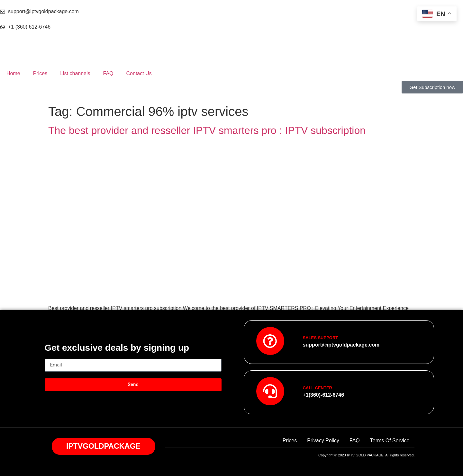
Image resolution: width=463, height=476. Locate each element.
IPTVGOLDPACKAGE (103, 446)
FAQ (108, 73)
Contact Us (139, 73)
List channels (75, 73)
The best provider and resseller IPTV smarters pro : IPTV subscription (207, 130)
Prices (40, 73)
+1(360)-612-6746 (323, 395)
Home (13, 73)
